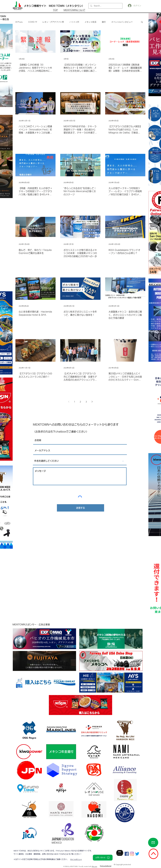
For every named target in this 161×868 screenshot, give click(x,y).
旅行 (104, 22)
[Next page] (92, 402)
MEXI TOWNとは (61, 854)
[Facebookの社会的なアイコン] (127, 854)
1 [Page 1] (75, 402)
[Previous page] (69, 402)
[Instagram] (132, 854)
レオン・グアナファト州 (53, 22)
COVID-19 (33, 22)
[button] (142, 22)
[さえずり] (137, 854)
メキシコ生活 (90, 22)
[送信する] (80, 508)
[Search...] (105, 6)
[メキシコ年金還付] (61, 752)
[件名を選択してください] (80, 461)
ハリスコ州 (74, 22)
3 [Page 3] (86, 402)
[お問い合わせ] (103, 858)
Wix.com (94, 866)
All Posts (19, 22)
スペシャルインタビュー (122, 22)
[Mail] (153, 842)
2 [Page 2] (80, 402)
